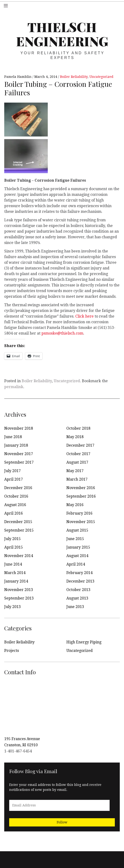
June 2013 (75, 607)
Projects (12, 651)
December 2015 (18, 522)
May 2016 (75, 505)
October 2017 (78, 454)
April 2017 (14, 479)
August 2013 (77, 598)
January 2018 (16, 445)
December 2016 (18, 488)
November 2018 (19, 428)
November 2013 (19, 590)
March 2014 (15, 573)
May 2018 (75, 437)
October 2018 (78, 428)
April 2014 (76, 564)
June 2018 (13, 437)
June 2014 (13, 564)
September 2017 (19, 462)
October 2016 (16, 496)
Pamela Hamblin (18, 77)
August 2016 (15, 505)
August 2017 (77, 462)
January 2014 (16, 581)
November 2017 (19, 454)
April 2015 (14, 547)
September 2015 (19, 530)
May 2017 (75, 471)
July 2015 (12, 539)
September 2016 (81, 496)
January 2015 (78, 547)
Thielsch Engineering (62, 34)
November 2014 (19, 556)
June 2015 (75, 539)
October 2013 (78, 590)
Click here (84, 316)
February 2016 (79, 513)
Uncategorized (101, 77)
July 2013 (12, 607)
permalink (14, 387)
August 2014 (77, 556)
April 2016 (14, 513)
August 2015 (77, 530)
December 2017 (80, 445)
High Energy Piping (84, 642)
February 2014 (79, 573)
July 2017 (12, 471)
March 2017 (77, 479)
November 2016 (81, 488)
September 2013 (19, 598)
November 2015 (81, 522)
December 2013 (80, 581)
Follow (62, 822)
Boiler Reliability (74, 77)
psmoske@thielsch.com (62, 333)
